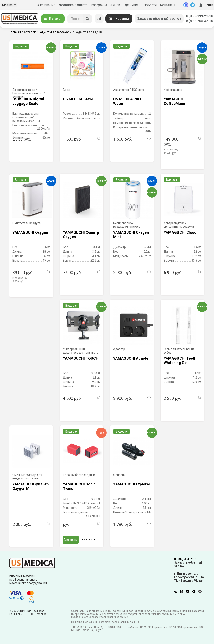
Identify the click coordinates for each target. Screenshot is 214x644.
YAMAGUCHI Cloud (180, 232)
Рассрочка (99, 5)
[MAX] (186, 5)
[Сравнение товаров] (99, 19)
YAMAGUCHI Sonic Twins (79, 486)
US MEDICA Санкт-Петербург (90, 627)
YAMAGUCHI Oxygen (30, 232)
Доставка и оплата (73, 5)
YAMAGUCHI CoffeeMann (175, 101)
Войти (206, 5)
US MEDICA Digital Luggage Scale (28, 101)
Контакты (168, 5)
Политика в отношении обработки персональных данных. (105, 622)
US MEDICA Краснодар (154, 627)
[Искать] (87, 19)
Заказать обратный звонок (159, 19)
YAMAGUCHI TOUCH (81, 358)
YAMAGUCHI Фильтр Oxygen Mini (31, 486)
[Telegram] (193, 5)
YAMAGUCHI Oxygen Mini (131, 235)
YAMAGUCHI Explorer (132, 484)
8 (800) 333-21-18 (200, 16)
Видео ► (21, 46)
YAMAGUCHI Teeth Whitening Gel (180, 361)
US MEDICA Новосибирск (123, 627)
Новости (150, 5)
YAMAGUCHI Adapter (132, 358)
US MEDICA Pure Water (127, 101)
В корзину (71, 540)
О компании (46, 5)
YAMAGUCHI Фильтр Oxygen (81, 235)
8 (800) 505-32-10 (200, 21)
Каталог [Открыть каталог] (53, 19)
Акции (115, 5)
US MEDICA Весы (78, 99)
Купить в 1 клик (91, 540)
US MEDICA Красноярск (183, 627)
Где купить (132, 5)
